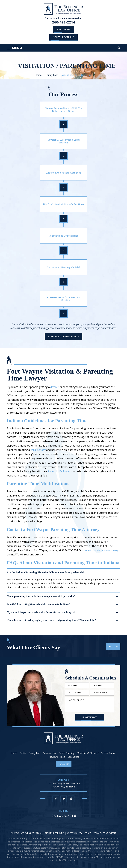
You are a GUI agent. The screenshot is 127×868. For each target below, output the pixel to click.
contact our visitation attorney (100, 550)
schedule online (64, 37)
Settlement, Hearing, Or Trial (64, 267)
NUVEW (15, 833)
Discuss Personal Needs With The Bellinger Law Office (64, 110)
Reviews (54, 757)
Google (71, 799)
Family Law (35, 753)
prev (110, 647)
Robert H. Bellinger (59, 471)
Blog (63, 757)
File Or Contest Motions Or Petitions (64, 204)
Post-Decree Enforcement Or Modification (64, 299)
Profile (23, 753)
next (117, 647)
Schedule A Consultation (64, 336)
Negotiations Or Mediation (64, 236)
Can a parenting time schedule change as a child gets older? (41, 596)
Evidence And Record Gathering (64, 173)
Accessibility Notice (79, 833)
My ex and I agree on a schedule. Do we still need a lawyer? (41, 612)
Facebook (56, 799)
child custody (38, 450)
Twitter (64, 799)
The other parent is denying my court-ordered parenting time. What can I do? (51, 620)
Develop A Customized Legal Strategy (64, 141)
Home (14, 753)
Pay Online (64, 29)
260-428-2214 (64, 22)
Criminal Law (49, 753)
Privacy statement (105, 833)
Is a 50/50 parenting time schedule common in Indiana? (39, 604)
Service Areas (108, 753)
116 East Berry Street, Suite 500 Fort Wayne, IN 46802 (64, 785)
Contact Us (73, 757)
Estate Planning (66, 753)
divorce (55, 387)
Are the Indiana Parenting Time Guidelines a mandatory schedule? (46, 572)
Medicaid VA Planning (88, 753)
